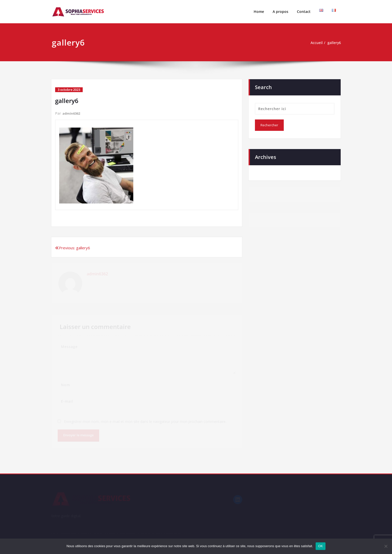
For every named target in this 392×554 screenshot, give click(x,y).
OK (321, 546)
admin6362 (72, 113)
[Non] (386, 546)
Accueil (315, 43)
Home (259, 12)
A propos (280, 12)
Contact (304, 12)
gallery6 (334, 43)
